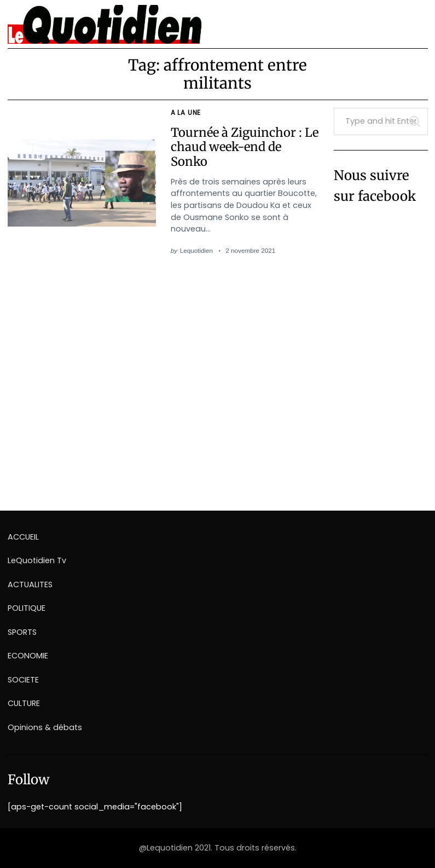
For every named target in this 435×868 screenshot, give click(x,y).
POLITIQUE (27, 608)
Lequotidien (196, 250)
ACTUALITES (30, 585)
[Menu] (415, 20)
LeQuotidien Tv (37, 560)
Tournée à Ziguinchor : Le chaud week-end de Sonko (245, 147)
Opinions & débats (45, 727)
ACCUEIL (23, 537)
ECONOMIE (28, 656)
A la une (186, 113)
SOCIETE (23, 680)
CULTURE (24, 703)
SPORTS (22, 632)
